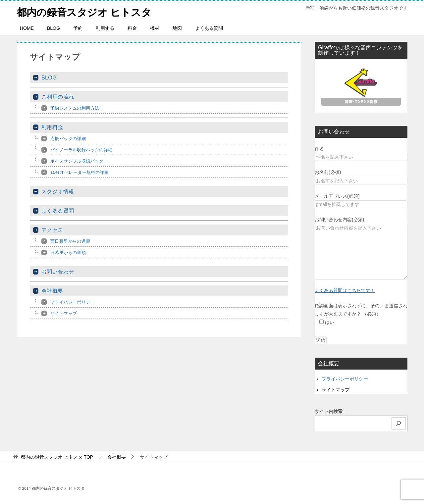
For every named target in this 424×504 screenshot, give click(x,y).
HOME (27, 28)
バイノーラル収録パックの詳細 (81, 150)
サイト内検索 (329, 411)
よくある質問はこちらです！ (345, 290)
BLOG (53, 28)
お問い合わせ (58, 272)
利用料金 (52, 127)
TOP (57, 457)
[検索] (399, 423)
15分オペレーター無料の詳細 (79, 172)
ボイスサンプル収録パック (77, 161)
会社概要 (52, 291)
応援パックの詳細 (68, 139)
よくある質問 (209, 28)
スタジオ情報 (58, 192)
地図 (177, 28)
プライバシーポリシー (73, 302)
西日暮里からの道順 (70, 241)
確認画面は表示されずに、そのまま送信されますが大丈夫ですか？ (361, 314)
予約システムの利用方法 (75, 108)
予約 (78, 28)
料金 (132, 28)
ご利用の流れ (58, 97)
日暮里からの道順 (68, 252)
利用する (105, 28)
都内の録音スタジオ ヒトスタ (84, 11)
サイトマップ (64, 313)
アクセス (52, 230)
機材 (155, 28)
